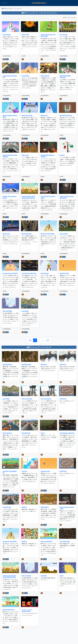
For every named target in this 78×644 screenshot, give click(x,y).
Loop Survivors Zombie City (10, 76)
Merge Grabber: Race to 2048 (10, 116)
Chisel (61, 576)
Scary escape (64, 234)
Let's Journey (64, 34)
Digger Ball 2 (45, 507)
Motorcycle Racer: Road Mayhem (10, 156)
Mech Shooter (45, 76)
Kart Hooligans (7, 433)
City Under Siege (65, 541)
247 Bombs (63, 399)
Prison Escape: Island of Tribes (48, 197)
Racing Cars (6, 234)
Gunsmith (44, 576)
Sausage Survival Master (10, 273)
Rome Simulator (27, 234)
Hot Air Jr (24, 471)
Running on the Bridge (48, 234)
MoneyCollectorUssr (66, 115)
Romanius (44, 364)
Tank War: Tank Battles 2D (10, 472)
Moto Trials (25, 155)
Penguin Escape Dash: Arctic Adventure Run (28, 197)
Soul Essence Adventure (29, 273)
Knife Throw (25, 34)
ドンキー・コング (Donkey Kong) (27, 610)
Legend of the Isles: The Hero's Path (48, 35)
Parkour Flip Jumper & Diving (10, 197)
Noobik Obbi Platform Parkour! (47, 156)
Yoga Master (26, 76)
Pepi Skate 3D (26, 433)
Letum (43, 433)
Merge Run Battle (27, 115)
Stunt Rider (25, 311)
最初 (30, 340)
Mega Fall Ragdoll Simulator (65, 76)
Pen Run (62, 155)
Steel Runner (45, 273)
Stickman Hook (64, 273)
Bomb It (24, 507)
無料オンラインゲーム (7, 8)
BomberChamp (7, 364)
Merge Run (44, 115)
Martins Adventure (46, 541)
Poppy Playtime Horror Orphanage (67, 197)
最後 (48, 340)
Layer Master (7, 34)
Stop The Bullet (7, 311)
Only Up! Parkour (27, 399)
